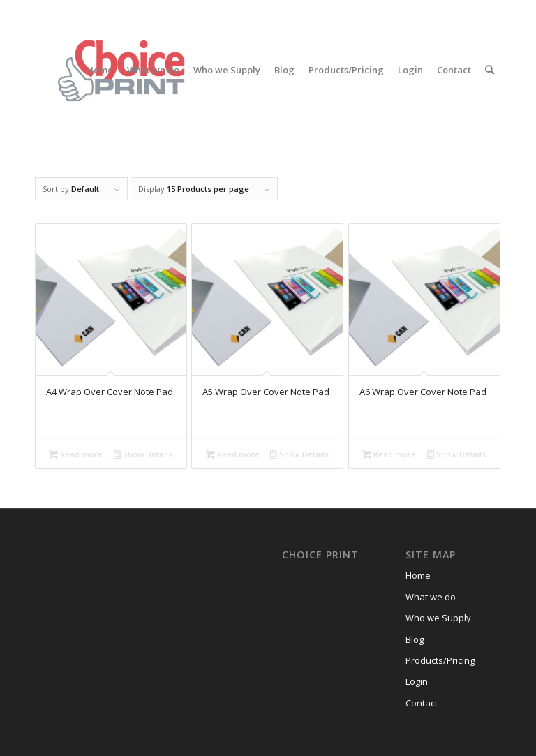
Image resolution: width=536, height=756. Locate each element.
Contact (422, 703)
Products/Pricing (440, 660)
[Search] (490, 70)
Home (418, 575)
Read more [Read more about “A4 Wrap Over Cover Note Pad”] (76, 454)
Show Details (143, 454)
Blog (415, 639)
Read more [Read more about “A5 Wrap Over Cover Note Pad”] (233, 454)
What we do (431, 597)
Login (417, 681)
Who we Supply (438, 618)
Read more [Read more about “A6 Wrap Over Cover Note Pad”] (389, 454)
